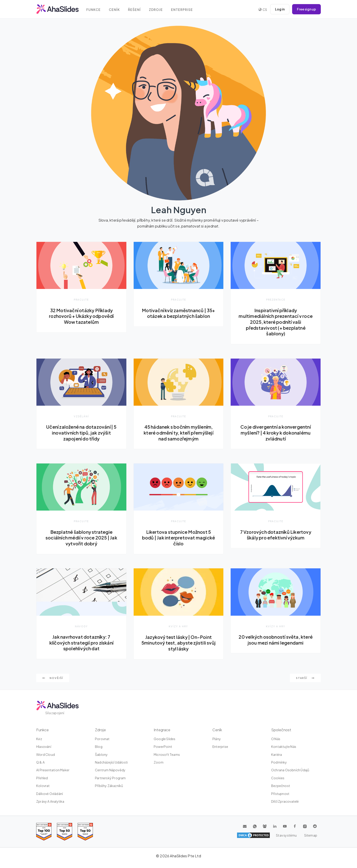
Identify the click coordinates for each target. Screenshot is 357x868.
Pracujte (81, 300)
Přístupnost (280, 794)
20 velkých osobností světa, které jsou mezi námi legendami (276, 640)
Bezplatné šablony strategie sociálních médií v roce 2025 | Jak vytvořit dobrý (81, 538)
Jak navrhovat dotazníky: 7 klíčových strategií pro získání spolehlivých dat (81, 643)
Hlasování (44, 747)
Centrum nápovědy (110, 770)
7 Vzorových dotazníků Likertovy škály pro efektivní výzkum (276, 535)
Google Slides (165, 739)
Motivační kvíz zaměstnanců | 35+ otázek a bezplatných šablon (178, 313)
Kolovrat (43, 786)
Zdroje (156, 10)
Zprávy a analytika (50, 801)
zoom (159, 762)
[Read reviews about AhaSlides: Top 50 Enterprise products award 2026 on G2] (85, 832)
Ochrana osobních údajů (290, 770)
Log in (280, 9)
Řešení (134, 10)
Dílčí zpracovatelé (285, 801)
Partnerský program (110, 778)
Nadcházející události (111, 762)
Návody (81, 626)
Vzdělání (81, 416)
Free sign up (306, 9)
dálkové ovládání (50, 794)
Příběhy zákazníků (109, 786)
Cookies (278, 778)
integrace (162, 730)
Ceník (114, 10)
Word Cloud (46, 754)
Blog (99, 747)
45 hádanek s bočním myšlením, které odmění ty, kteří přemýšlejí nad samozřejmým (178, 433)
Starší (305, 678)
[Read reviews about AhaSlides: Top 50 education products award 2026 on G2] (65, 832)
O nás (276, 739)
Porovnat (102, 739)
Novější (53, 678)
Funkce (93, 10)
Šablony (101, 754)
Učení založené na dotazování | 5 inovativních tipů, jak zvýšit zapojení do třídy (81, 433)
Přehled (42, 778)
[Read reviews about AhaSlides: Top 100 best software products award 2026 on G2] (44, 832)
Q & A (40, 762)
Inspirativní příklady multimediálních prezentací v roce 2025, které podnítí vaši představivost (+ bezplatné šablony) (276, 322)
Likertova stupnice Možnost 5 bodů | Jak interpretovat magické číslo (178, 538)
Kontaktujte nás (284, 747)
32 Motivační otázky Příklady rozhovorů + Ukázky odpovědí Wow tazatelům (81, 316)
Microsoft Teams (167, 754)
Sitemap (311, 835)
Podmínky (279, 762)
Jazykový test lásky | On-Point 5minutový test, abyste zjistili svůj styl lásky (178, 643)
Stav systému (286, 835)
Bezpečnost (281, 786)
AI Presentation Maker (53, 770)
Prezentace (276, 300)
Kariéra (277, 754)
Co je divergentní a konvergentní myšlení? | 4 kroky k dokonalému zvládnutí (275, 433)
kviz (39, 739)
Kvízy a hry (178, 626)
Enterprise (182, 10)
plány (217, 739)
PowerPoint (163, 747)
